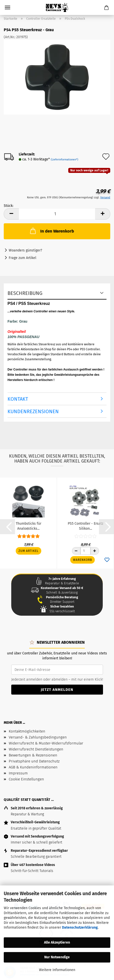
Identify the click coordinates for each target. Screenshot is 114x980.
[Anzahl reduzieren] (76, 551)
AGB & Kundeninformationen (33, 767)
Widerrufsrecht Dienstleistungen (36, 749)
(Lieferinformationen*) (64, 160)
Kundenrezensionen (33, 411)
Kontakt (18, 399)
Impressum (18, 773)
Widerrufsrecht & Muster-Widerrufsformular (46, 743)
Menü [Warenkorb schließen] (7, 7)
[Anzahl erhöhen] (95, 551)
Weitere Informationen (57, 970)
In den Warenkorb (51, 231)
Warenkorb (82, 560)
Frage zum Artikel (22, 258)
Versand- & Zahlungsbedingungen (38, 737)
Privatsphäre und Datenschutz (34, 761)
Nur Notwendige (57, 957)
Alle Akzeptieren (57, 942)
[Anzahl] (85, 551)
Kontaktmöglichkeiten (27, 731)
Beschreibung (25, 293)
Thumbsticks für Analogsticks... (28, 526)
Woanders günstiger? (25, 250)
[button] (7, 527)
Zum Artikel (28, 551)
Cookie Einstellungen (26, 779)
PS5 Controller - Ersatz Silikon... (85, 526)
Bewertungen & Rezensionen (33, 755)
